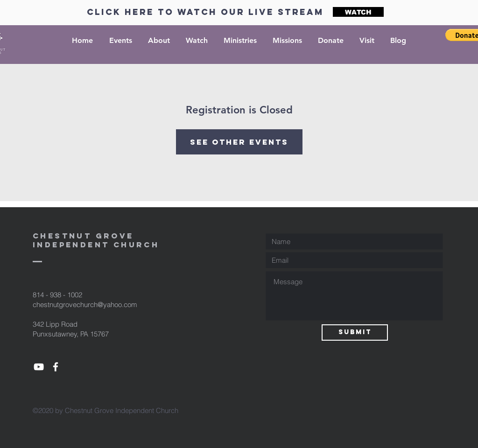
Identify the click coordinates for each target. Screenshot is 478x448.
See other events (239, 142)
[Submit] (355, 332)
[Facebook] (56, 367)
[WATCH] (358, 12)
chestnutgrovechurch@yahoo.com (85, 304)
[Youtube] (39, 367)
